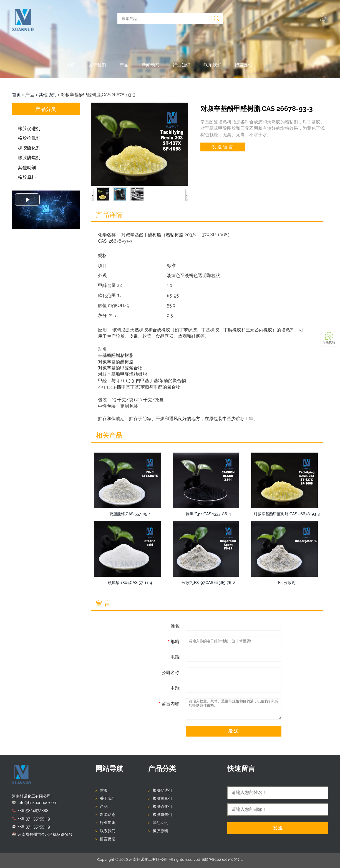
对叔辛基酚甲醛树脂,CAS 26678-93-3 (287, 514)
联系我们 (213, 65)
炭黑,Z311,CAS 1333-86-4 (208, 514)
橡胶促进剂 (162, 790)
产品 (124, 65)
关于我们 (97, 65)
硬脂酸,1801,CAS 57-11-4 (130, 583)
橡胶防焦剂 (162, 814)
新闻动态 (150, 65)
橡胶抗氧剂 (162, 798)
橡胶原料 (160, 831)
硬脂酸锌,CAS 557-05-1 (130, 514)
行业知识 (182, 65)
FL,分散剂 (287, 583)
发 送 (233, 731)
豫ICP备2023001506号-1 (222, 859)
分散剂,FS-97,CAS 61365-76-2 (208, 583)
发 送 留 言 (222, 147)
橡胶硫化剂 (162, 806)
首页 (70, 65)
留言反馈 (244, 65)
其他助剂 (47, 95)
